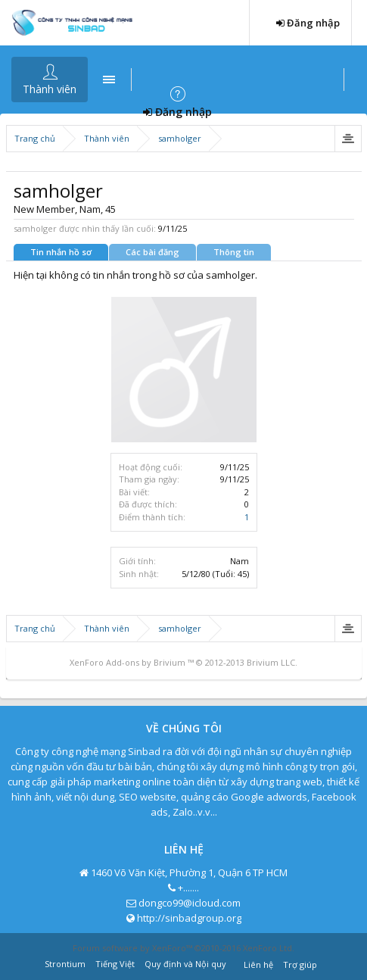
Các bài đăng (152, 252)
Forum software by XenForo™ (183, 948)
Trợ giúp (300, 964)
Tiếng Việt (115, 964)
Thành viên (50, 89)
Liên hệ (258, 964)
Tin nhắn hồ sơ (61, 252)
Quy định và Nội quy (185, 964)
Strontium (65, 964)
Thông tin (234, 252)
